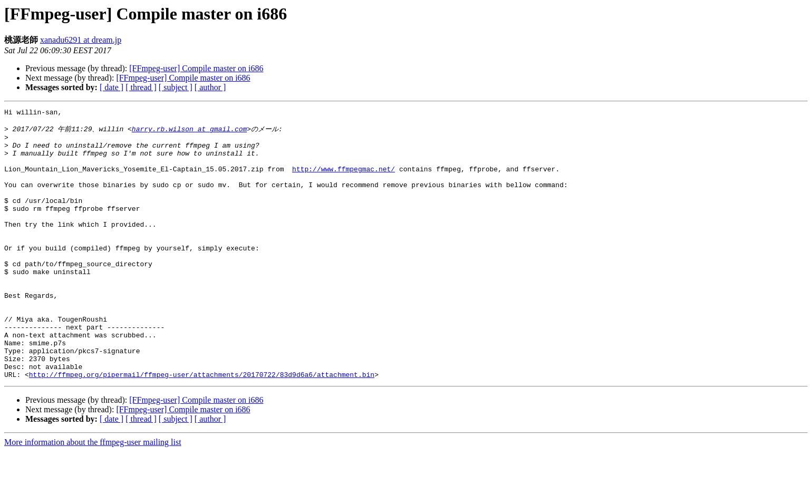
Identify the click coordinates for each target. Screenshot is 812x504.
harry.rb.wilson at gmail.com (189, 132)
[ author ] (210, 87)
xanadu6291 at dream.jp (81, 40)
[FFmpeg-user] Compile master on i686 (196, 68)
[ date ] (112, 87)
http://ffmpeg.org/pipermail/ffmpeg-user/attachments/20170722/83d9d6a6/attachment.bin (202, 427)
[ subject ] (176, 87)
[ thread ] (141, 87)
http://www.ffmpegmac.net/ (344, 180)
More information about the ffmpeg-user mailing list (93, 495)
